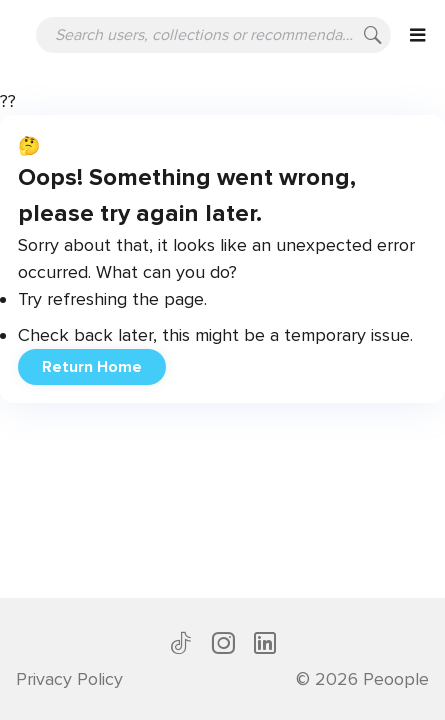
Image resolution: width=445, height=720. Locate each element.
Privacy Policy (69, 679)
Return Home (92, 367)
